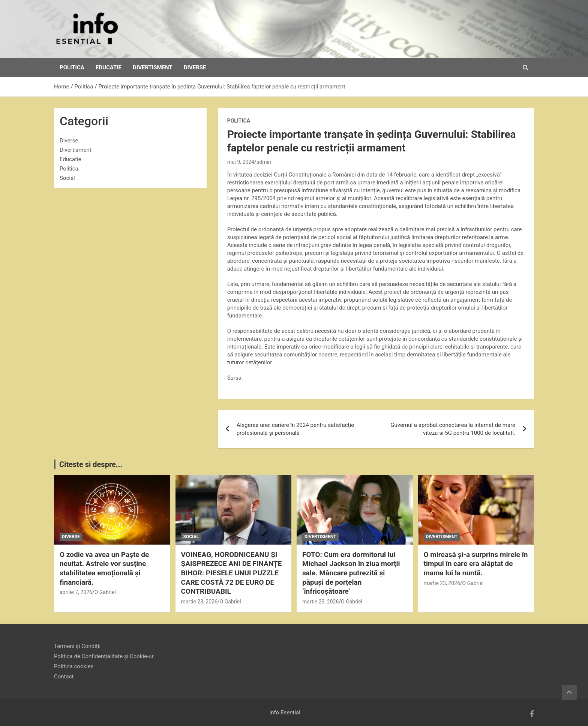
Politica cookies (74, 666)
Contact (64, 677)
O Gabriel (105, 592)
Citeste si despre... (91, 464)
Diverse (195, 67)
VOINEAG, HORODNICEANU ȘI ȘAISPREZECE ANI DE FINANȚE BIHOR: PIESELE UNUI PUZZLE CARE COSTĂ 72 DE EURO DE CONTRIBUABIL (232, 573)
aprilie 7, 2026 (76, 592)
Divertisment (153, 67)
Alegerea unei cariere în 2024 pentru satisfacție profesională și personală (295, 429)
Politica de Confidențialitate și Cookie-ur (104, 656)
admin (264, 162)
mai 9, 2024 (241, 162)
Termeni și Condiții (77, 646)
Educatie (109, 67)
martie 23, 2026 (199, 602)
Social (67, 178)
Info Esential (285, 713)
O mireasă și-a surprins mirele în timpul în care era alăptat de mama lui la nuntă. (476, 564)
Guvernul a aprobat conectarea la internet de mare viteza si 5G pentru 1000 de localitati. (453, 429)
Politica (72, 67)
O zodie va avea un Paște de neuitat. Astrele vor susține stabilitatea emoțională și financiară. (104, 568)
